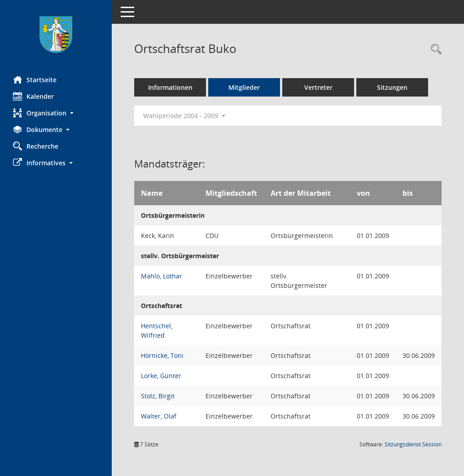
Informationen (171, 87)
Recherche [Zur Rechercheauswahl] (36, 146)
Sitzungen (393, 87)
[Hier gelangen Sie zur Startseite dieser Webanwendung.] (56, 35)
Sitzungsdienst (413, 444)
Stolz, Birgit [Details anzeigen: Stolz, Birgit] (158, 396)
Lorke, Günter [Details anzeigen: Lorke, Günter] (162, 376)
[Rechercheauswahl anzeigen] (434, 50)
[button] (56, 113)
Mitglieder (245, 87)
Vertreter (319, 87)
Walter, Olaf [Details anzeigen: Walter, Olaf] (159, 416)
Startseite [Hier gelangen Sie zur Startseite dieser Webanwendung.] (35, 79)
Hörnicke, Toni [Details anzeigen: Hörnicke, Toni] (163, 355)
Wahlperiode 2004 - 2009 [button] (185, 116)
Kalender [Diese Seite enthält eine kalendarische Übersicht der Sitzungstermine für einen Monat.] (34, 96)
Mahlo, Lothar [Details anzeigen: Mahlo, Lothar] (162, 276)
